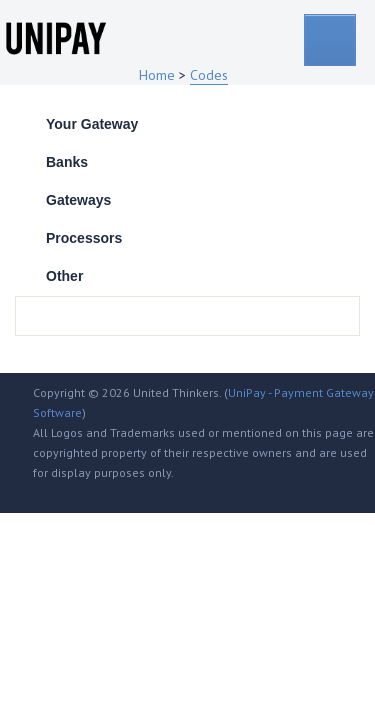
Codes (209, 75)
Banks (67, 162)
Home (157, 75)
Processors (84, 238)
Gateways (78, 200)
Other (64, 276)
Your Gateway (92, 124)
